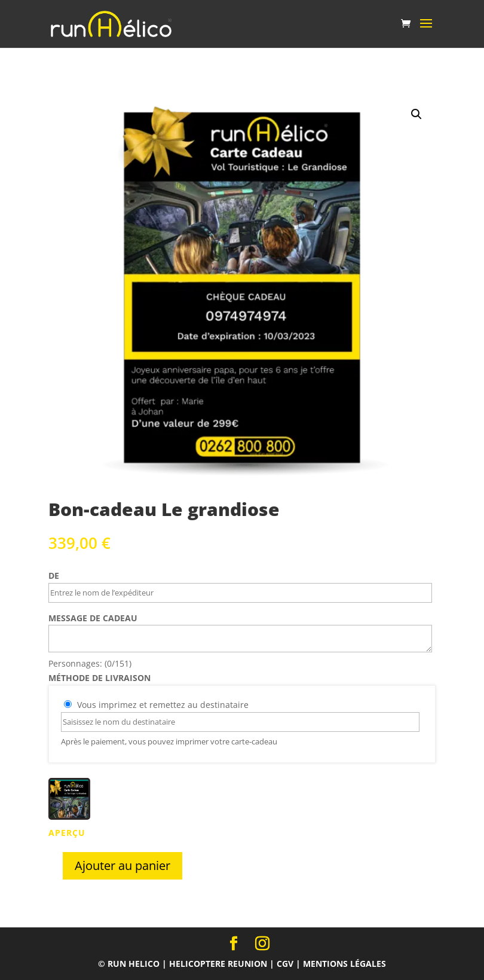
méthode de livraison (99, 678)
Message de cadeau (93, 618)
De (54, 576)
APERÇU (67, 833)
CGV (285, 964)
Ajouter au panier (122, 865)
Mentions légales (344, 964)
